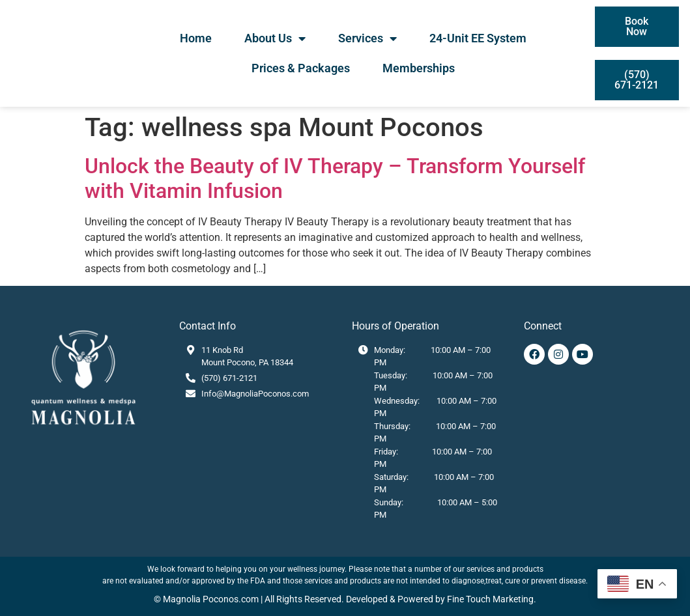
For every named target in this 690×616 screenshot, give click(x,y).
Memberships (419, 68)
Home (196, 38)
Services (367, 38)
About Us (275, 38)
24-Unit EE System (478, 38)
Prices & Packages (301, 68)
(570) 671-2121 (229, 378)
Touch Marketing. (500, 599)
